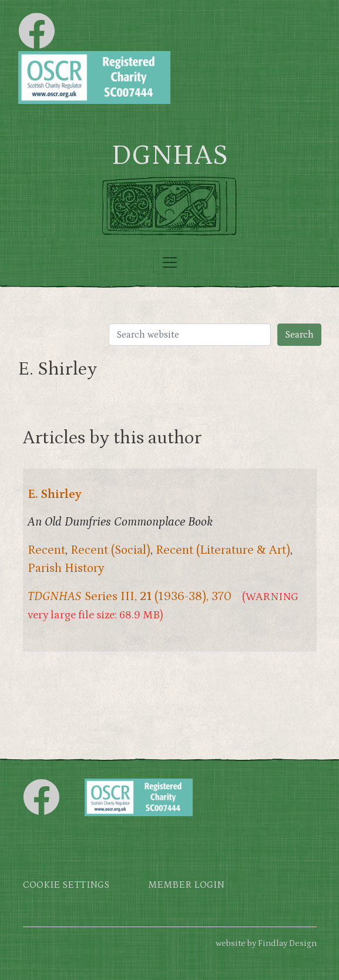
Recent (46, 550)
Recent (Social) (110, 550)
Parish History (66, 568)
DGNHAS (169, 156)
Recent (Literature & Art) (223, 550)
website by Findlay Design (266, 943)
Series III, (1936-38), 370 (130, 597)
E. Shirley (55, 494)
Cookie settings (66, 885)
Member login (186, 885)
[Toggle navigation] (170, 262)
